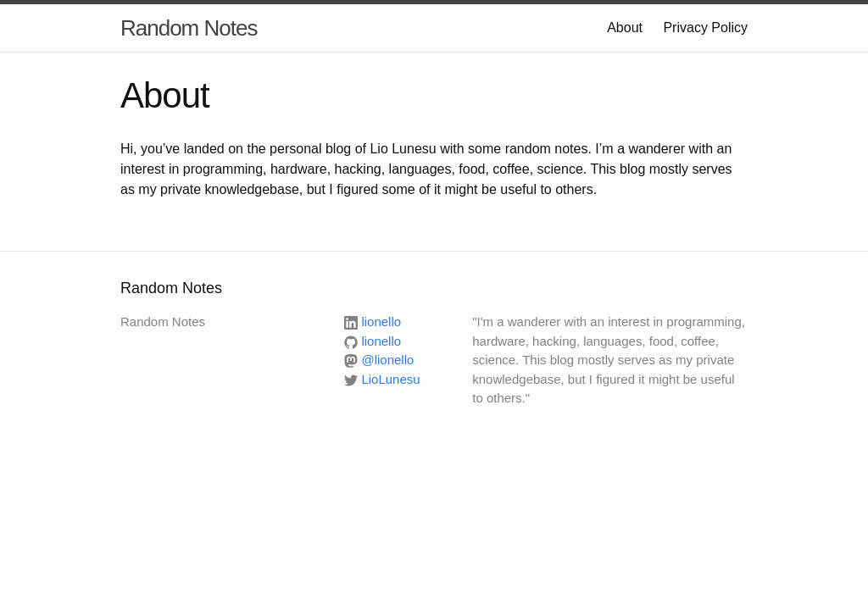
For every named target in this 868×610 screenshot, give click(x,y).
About (625, 28)
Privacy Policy (705, 28)
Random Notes (189, 28)
